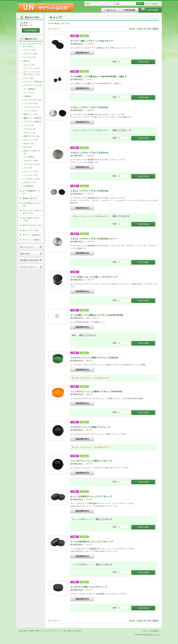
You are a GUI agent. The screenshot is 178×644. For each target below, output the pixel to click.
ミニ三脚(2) (29, 157)
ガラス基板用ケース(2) (31, 192)
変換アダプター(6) (31, 136)
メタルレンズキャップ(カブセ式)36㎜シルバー (94, 239)
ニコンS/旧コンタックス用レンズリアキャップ (94, 277)
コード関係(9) (29, 89)
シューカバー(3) (31, 103)
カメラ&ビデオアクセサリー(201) (32, 45)
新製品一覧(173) (30, 198)
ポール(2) (28, 147)
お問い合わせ (25, 254)
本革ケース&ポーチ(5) (32, 152)
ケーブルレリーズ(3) (32, 85)
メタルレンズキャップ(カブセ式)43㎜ (89, 107)
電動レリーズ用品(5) (32, 118)
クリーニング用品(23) (33, 82)
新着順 (140, 29)
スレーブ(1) (29, 92)
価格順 (132, 29)
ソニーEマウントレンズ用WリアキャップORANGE (101, 392)
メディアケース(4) (31, 164)
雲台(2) (27, 61)
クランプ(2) (29, 78)
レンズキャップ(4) (31, 179)
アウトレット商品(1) (32, 240)
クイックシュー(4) (31, 68)
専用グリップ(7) (31, 114)
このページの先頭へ (151, 631)
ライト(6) (28, 168)
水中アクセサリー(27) (32, 225)
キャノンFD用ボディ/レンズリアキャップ (91, 496)
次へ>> (57, 29)
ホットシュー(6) (31, 140)
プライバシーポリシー (28, 267)
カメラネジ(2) (29, 57)
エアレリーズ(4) (31, 54)
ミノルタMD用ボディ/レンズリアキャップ (92, 542)
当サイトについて (27, 247)
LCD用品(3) (29, 186)
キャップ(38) (29, 64)
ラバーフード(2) (31, 171)
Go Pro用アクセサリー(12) (32, 219)
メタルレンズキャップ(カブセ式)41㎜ (89, 153)
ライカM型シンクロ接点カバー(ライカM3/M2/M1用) (97, 315)
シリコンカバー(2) (31, 107)
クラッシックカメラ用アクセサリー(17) (32, 73)
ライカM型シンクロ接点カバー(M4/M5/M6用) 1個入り (99, 76)
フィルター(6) (29, 129)
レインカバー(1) (31, 175)
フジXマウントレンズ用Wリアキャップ (90, 427)
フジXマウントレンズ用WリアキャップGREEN (95, 358)
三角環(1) (28, 96)
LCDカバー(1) (30, 182)
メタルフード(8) (31, 161)
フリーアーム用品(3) (32, 122)
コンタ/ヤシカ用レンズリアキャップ (89, 587)
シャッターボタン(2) (32, 100)
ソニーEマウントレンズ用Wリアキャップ (91, 461)
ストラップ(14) (30, 111)
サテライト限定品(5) (32, 235)
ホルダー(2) (29, 143)
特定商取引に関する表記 (29, 260)
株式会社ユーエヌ (153, 635)
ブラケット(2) (29, 133)
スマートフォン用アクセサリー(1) (32, 212)
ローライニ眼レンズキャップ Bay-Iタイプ (92, 41)
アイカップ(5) (29, 50)
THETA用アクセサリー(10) (33, 204)
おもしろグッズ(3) (31, 230)
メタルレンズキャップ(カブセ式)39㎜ (89, 191)
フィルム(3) (29, 125)
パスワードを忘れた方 (152, 4)
